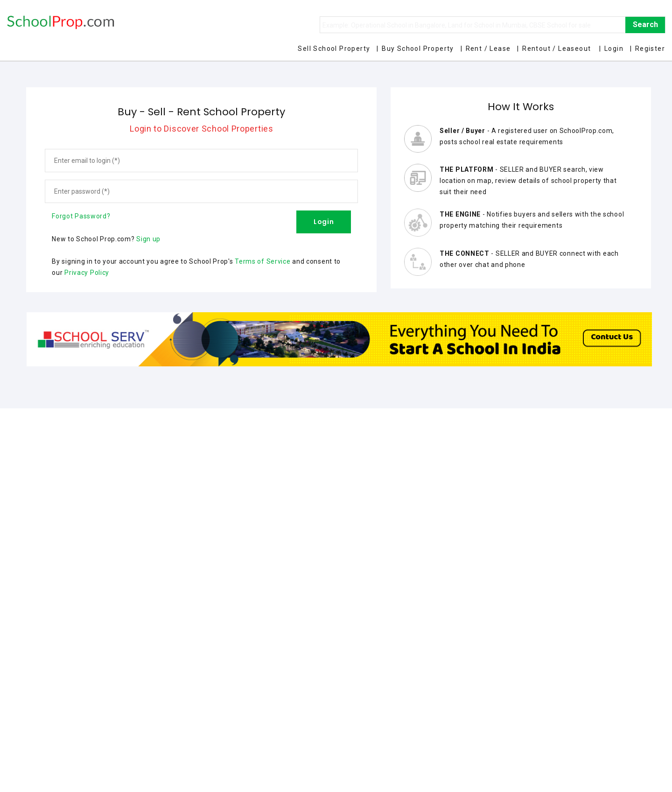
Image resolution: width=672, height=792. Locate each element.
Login (614, 49)
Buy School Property (418, 49)
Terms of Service (262, 261)
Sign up (148, 239)
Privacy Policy (87, 273)
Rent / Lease (488, 49)
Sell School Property (334, 49)
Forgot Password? (81, 216)
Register (650, 49)
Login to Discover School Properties (202, 129)
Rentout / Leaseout (556, 49)
